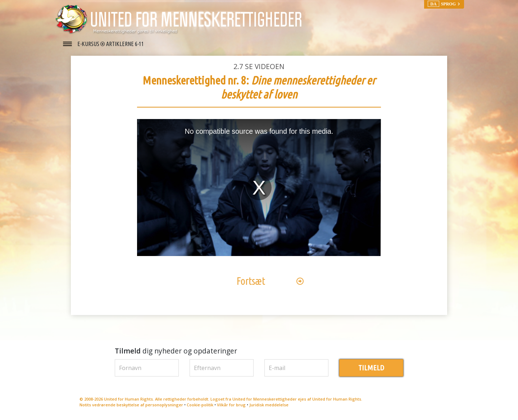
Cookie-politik (200, 405)
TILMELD (371, 368)
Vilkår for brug (231, 405)
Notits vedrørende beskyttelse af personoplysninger (131, 405)
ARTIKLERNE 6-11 (125, 44)
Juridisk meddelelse (269, 405)
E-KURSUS (89, 44)
